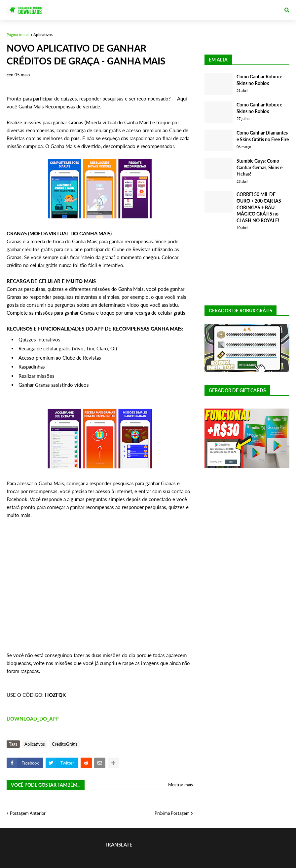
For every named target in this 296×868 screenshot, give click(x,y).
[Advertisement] (100, 589)
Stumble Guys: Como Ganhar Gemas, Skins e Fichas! (259, 167)
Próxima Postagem (172, 813)
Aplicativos (43, 35)
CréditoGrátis (65, 744)
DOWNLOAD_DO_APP (33, 719)
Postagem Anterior (28, 813)
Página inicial (18, 35)
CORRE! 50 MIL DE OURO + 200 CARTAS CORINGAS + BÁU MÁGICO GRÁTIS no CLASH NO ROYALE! (259, 207)
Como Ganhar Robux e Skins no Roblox (259, 80)
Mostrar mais (181, 785)
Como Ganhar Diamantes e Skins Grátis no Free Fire (263, 136)
